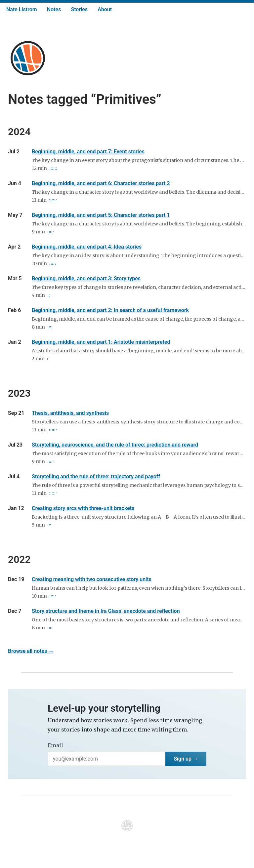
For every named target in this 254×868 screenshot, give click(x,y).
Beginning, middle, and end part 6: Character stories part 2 (101, 183)
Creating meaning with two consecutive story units (92, 579)
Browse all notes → (31, 651)
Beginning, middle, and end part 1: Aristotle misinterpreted (101, 342)
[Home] (28, 58)
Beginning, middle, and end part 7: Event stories (88, 152)
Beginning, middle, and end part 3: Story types (86, 278)
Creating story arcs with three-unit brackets (83, 508)
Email (55, 745)
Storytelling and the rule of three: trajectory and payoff (96, 476)
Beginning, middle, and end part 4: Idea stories (87, 247)
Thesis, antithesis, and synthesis (70, 413)
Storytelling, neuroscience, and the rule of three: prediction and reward (115, 445)
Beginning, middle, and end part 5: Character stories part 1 (101, 215)
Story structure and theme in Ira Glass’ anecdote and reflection (106, 611)
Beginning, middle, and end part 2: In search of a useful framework (110, 310)
